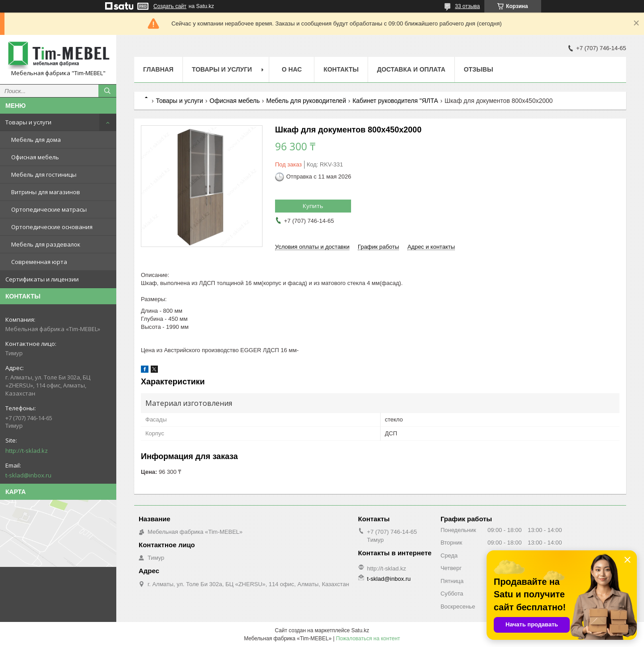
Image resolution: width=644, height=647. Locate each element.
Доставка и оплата (411, 69)
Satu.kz (360, 630)
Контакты (341, 69)
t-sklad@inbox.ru (28, 475)
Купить (313, 206)
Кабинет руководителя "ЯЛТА (395, 101)
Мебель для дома (36, 140)
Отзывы (479, 69)
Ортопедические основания (52, 227)
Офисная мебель (35, 157)
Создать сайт (170, 6)
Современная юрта (39, 262)
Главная (158, 69)
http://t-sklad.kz (27, 451)
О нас (292, 69)
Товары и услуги (28, 122)
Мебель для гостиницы (44, 175)
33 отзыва (467, 6)
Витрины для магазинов (46, 192)
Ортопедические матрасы (49, 209)
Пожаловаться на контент (368, 638)
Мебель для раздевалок (46, 244)
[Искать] (107, 91)
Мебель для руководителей (306, 101)
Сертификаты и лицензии (42, 279)
